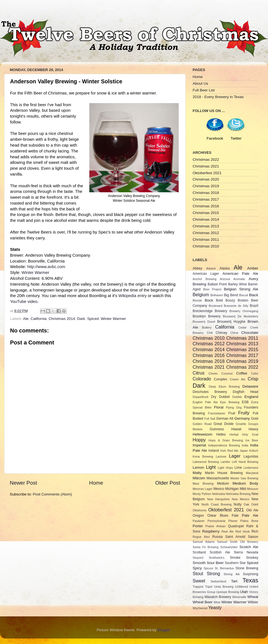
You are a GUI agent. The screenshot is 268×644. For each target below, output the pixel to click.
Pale (235, 516)
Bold (219, 300)
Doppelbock (201, 397)
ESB (245, 402)
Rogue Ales (201, 537)
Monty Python (202, 494)
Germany (242, 418)
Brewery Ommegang (244, 311)
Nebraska (219, 494)
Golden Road (202, 424)
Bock (209, 300)
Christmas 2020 (206, 179)
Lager (235, 456)
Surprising (251, 574)
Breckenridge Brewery (210, 311)
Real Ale (228, 531)
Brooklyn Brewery (207, 316)
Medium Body (245, 483)
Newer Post (23, 483)
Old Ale (252, 510)
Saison (253, 537)
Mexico (219, 489)
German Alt (225, 419)
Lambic (225, 462)
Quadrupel (236, 526)
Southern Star (235, 563)
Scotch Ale (249, 547)
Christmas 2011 (206, 240)
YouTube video (24, 302)
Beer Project (212, 289)
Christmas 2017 (206, 199)
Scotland (199, 552)
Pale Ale (250, 515)
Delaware (250, 386)
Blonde (197, 300)
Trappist (198, 587)
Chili (210, 333)
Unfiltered (241, 587)
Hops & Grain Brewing (226, 440)
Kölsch (254, 451)
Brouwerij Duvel (204, 322)
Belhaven (217, 295)
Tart (234, 581)
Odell (255, 504)
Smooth (199, 563)
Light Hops (225, 468)
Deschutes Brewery (210, 392)
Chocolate (250, 333)
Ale (26, 319)
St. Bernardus (224, 568)
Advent (211, 268)
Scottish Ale (220, 552)
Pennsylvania (216, 521)
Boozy (230, 300)
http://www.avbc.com (46, 267)
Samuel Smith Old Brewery (238, 542)
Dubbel (224, 397)
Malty (197, 473)
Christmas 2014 (62, 319)
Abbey (197, 268)
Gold (255, 419)
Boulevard (216, 306)
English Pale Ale (205, 402)
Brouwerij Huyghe (231, 322)
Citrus (198, 373)
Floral (219, 407)
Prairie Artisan (216, 526)
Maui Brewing (203, 483)
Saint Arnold (235, 537)
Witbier (253, 602)
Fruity (244, 413)
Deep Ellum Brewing (224, 387)
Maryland (252, 473)
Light (211, 467)
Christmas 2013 (206, 226)
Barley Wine (237, 284)
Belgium (201, 295)
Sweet (199, 581)
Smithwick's (217, 558)
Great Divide (224, 424)
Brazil (254, 306)
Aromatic (239, 279)
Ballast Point (217, 284)
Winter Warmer (35, 273)
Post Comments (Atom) (52, 494)
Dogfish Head (246, 392)
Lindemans (251, 468)
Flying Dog (234, 407)
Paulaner (199, 521)
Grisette (241, 424)
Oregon (198, 516)
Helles (221, 434)
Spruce (208, 568)
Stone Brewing (247, 568)
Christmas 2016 (206, 206)
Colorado (202, 379)
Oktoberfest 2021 (207, 173)
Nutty (238, 504)
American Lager (206, 274)
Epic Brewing (230, 402)
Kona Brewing (203, 456)
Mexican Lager (203, 489)
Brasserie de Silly (236, 306)
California (39, 319)
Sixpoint (198, 558)
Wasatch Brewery (218, 597)
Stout (198, 573)
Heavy (253, 429)
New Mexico (241, 499)
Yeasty (215, 607)
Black (254, 295)
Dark (81, 319)
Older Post (168, 483)
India (245, 445)
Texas (250, 580)
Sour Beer (215, 563)
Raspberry (211, 531)
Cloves (213, 373)
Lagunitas (251, 456)
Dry (214, 397)
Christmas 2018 (206, 193)
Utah (244, 592)
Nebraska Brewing (238, 494)
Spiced (93, 319)
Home (96, 483)
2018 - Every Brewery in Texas (218, 97)
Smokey (252, 558)
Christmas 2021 (206, 166)
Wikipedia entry (132, 296)
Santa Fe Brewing (206, 547)
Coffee (242, 373)
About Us (200, 83)
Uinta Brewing (224, 587)
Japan (244, 451)
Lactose (221, 456)
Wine (217, 602)
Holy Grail (250, 434)
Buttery (207, 327)
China (234, 333)
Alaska (224, 268)
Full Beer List (204, 90)
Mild (243, 489)
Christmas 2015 (206, 213)
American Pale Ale (240, 274)
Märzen (199, 478)
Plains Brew (249, 521)
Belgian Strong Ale (241, 289)
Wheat (253, 597)
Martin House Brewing (224, 473)
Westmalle (239, 597)
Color (255, 373)
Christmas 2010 (206, 246)
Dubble (237, 397)
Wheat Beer (203, 602)
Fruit (232, 413)
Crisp (253, 379)
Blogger (164, 630)
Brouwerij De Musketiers (241, 316)
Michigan (232, 489)
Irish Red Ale (229, 451)
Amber (253, 268)
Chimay (222, 333)
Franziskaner (217, 413)
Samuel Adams (204, 542)
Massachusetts (218, 478)
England (252, 397)
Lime (238, 468)
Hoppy (199, 440)
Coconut (227, 373)
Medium (223, 483)
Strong (214, 573)
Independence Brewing (224, 445)
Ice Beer (252, 440)
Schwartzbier (229, 547)
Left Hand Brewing (245, 462)
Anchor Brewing (204, 279)
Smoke (235, 558)
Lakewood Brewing (206, 462)
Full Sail (210, 419)
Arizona (225, 279)
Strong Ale (232, 574)
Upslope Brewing (228, 592)
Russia (217, 537)
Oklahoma (199, 510)
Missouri (253, 489)
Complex (221, 379)
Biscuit (243, 295)
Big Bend (231, 295)
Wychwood (200, 608)
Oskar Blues (218, 516)
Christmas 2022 (206, 160)
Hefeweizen (203, 434)
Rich (255, 531)
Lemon (198, 467)
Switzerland (218, 581)
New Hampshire (218, 499)
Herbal (234, 434)
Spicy (197, 568)
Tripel (209, 587)
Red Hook (242, 531)
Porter (198, 526)
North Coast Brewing (216, 504)
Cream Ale (238, 379)
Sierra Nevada (246, 552)
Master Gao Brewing (244, 478)
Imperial (199, 445)
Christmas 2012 (206, 233)
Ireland (214, 451)
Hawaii (236, 429)
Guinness (217, 429)
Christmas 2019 (206, 186)
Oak (247, 504)
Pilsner (233, 521)
